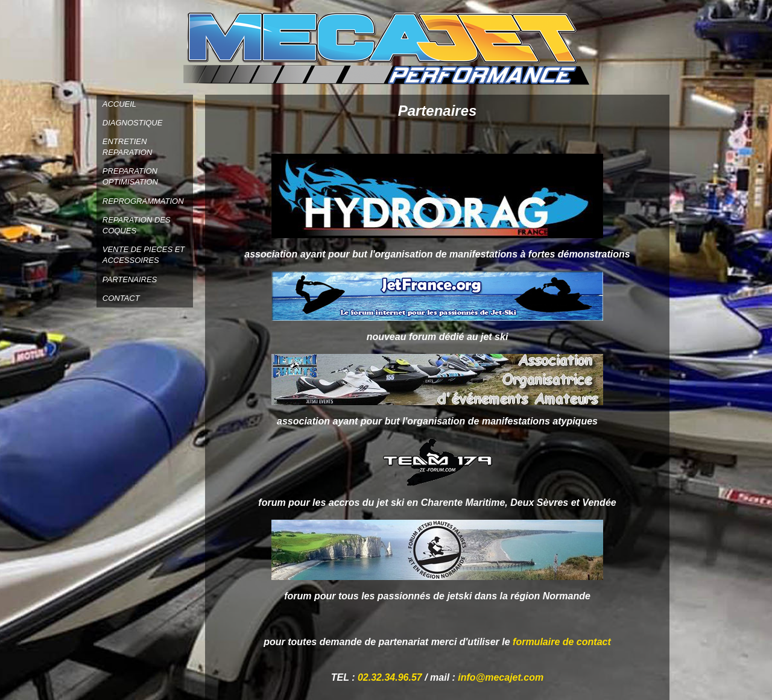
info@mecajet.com (501, 677)
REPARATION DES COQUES (137, 225)
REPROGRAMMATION (143, 201)
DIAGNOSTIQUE (133, 123)
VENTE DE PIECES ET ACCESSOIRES (144, 255)
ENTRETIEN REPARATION (128, 147)
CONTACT (121, 298)
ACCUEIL (119, 104)
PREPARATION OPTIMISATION (130, 176)
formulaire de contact (562, 642)
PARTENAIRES (130, 279)
